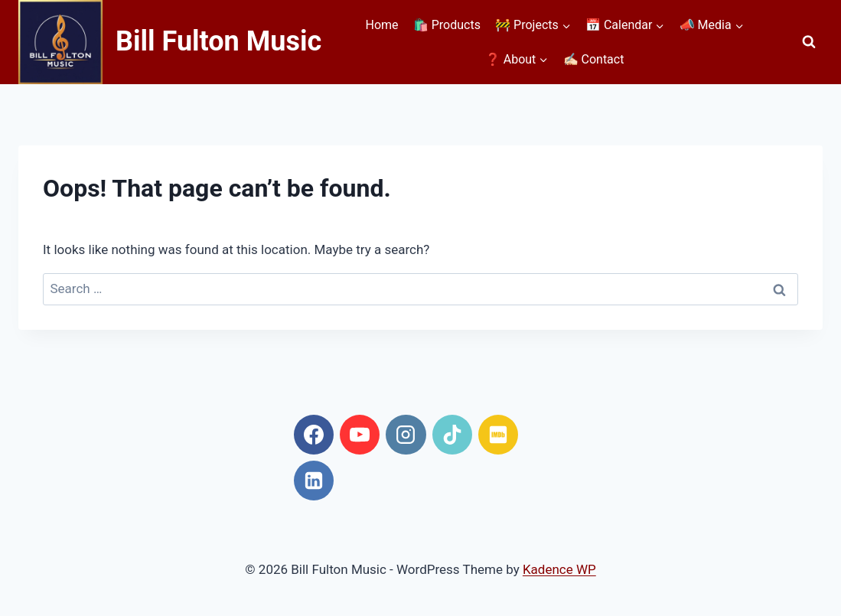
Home (382, 25)
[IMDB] (498, 435)
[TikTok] (452, 435)
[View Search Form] (809, 42)
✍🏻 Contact (594, 59)
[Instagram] (406, 435)
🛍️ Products (447, 25)
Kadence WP (559, 569)
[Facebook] (314, 435)
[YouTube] (360, 435)
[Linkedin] (314, 481)
